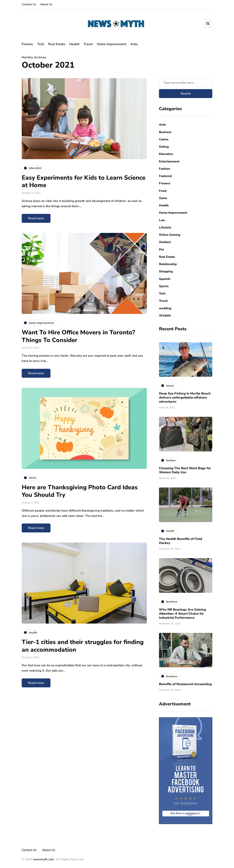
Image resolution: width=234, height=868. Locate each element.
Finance (27, 44)
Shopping (166, 271)
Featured (165, 176)
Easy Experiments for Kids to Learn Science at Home (84, 182)
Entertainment (169, 161)
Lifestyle (165, 227)
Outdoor (165, 242)
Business (165, 132)
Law (162, 220)
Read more (36, 218)
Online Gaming (170, 235)
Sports (164, 286)
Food (163, 191)
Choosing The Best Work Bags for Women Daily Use (185, 470)
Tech (41, 44)
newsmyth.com (44, 859)
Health (74, 44)
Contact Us (29, 4)
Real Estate (57, 44)
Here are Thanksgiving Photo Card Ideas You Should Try (80, 491)
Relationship (168, 264)
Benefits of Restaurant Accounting (185, 684)
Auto (134, 44)
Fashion (165, 169)
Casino (164, 139)
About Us (46, 4)
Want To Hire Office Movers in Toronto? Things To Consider (78, 336)
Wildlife (165, 316)
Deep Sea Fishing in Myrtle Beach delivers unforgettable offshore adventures (185, 398)
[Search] (186, 83)
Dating (164, 147)
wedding (165, 308)
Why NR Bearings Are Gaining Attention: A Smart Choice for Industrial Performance (182, 614)
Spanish (165, 279)
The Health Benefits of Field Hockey (181, 541)
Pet (161, 250)
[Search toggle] (208, 23)
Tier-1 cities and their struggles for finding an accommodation (83, 646)
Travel (88, 44)
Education (166, 154)
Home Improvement (112, 44)
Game (163, 198)
